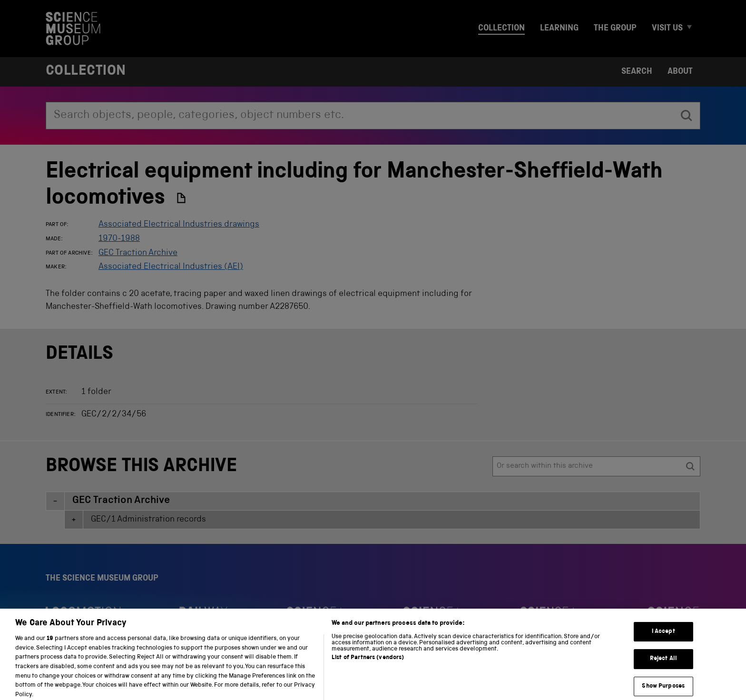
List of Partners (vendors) (368, 665)
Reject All (663, 665)
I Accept (663, 638)
